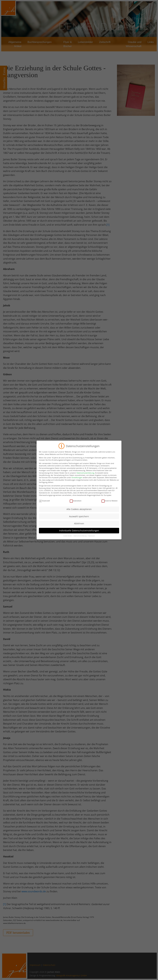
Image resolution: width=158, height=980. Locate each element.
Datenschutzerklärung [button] (80, 538)
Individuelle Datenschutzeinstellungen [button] (79, 533)
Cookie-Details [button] (68, 538)
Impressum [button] (91, 538)
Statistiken (76, 503)
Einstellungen (77, 480)
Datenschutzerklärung (85, 475)
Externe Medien (110, 503)
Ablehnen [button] (79, 526)
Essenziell (44, 503)
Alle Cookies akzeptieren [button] (79, 512)
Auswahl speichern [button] (79, 519)
